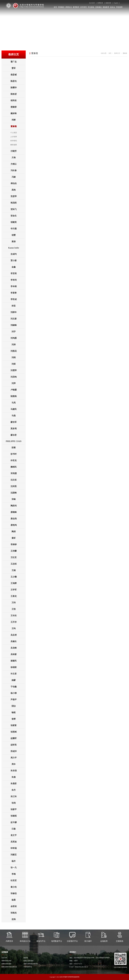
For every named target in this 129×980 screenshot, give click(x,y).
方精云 (18, 164)
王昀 (18, 628)
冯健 (18, 177)
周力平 (18, 758)
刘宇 (18, 332)
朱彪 (18, 777)
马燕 (18, 416)
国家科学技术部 (6, 961)
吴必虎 (18, 635)
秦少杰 (18, 887)
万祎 (18, 603)
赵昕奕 (18, 745)
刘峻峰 (18, 325)
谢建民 (18, 661)
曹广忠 (18, 62)
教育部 (26, 958)
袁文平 (18, 835)
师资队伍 (69, 7)
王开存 (18, 622)
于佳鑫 (18, 687)
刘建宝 (18, 855)
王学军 (18, 590)
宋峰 (18, 499)
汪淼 (18, 829)
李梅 (18, 874)
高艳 (18, 190)
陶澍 (18, 531)
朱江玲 (18, 796)
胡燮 (18, 235)
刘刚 (18, 357)
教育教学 (76, 7)
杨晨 (18, 900)
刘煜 (18, 364)
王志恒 (18, 564)
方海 (18, 158)
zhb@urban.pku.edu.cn (81, 967)
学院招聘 (119, 7)
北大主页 (92, 3)
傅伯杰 (18, 183)
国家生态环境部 (29, 961)
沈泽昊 (18, 486)
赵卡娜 (18, 822)
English (116, 3)
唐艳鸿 (18, 525)
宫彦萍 (18, 196)
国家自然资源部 (6, 964)
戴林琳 (18, 113)
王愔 (18, 609)
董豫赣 (18, 126)
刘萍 (18, 383)
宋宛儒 (18, 473)
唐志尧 (18, 519)
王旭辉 (18, 583)
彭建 (18, 447)
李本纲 (18, 286)
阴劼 (18, 706)
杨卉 (18, 861)
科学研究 (84, 7)
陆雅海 (18, 396)
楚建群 (18, 107)
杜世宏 (18, 880)
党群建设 (98, 7)
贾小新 (18, 260)
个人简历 (14, 133)
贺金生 (18, 216)
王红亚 (18, 557)
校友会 (113, 7)
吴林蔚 (18, 654)
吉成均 (18, 254)
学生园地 (91, 7)
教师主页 (117, 53)
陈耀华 (18, 88)
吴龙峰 (18, 648)
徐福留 (18, 667)
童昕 (18, 538)
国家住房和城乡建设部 (31, 964)
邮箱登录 (108, 3)
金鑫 (18, 267)
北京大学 (4, 958)
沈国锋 (18, 493)
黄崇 (18, 242)
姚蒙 (18, 680)
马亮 (18, 403)
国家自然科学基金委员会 (9, 967)
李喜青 (18, 293)
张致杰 (18, 913)
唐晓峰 (18, 512)
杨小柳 (18, 693)
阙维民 (18, 467)
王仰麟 (18, 551)
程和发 (18, 100)
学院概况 (61, 7)
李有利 (18, 280)
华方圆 (18, 229)
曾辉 (18, 719)
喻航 (18, 712)
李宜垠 (18, 273)
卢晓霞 (18, 390)
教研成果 (14, 145)
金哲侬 (18, 906)
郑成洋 (18, 751)
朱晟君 (18, 784)
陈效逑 (18, 94)
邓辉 (18, 120)
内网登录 (100, 3)
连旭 (18, 919)
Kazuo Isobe (16, 248)
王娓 (18, 570)
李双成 (18, 299)
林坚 (18, 306)
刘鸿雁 (18, 338)
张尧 (18, 803)
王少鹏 (18, 577)
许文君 (18, 674)
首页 (55, 7)
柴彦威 (18, 75)
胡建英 (18, 222)
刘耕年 (18, 312)
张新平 (18, 809)
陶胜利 (18, 506)
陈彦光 (18, 81)
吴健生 (18, 641)
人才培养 (14, 137)
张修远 (18, 893)
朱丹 (18, 790)
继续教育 (106, 7)
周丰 (18, 764)
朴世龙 (18, 460)
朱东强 (18, 771)
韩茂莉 (18, 203)
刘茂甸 (18, 377)
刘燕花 (18, 351)
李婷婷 (18, 544)
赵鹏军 (18, 738)
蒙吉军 (18, 422)
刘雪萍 (18, 370)
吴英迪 (18, 842)
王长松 (18, 616)
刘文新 (18, 319)
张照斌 (18, 732)
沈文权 (18, 480)
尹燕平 (18, 700)
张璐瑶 (18, 816)
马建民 (18, 409)
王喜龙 (18, 596)
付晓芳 (18, 151)
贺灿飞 (18, 209)
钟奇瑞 (18, 848)
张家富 (18, 725)
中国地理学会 (28, 967)
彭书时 (18, 454)
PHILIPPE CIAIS (15, 441)
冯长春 (18, 170)
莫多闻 (18, 429)
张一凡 (18, 868)
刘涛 (18, 345)
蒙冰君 (18, 435)
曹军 (18, 68)
